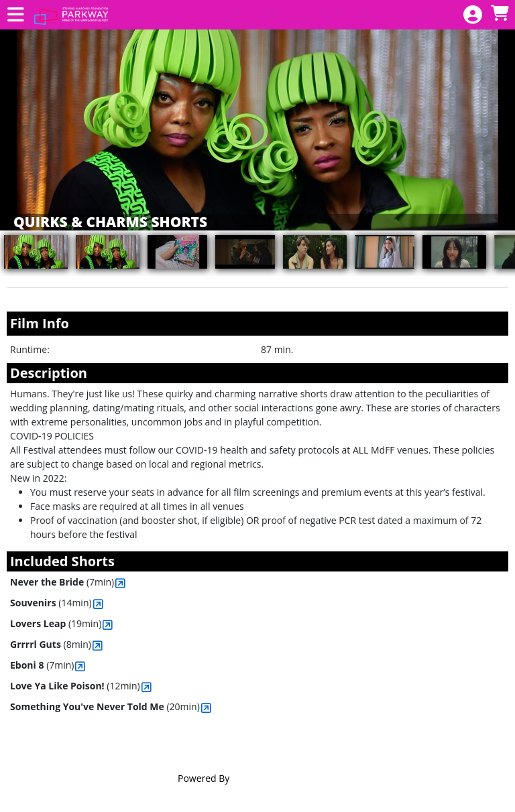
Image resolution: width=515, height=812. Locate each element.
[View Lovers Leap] (108, 625)
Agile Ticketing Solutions (285, 778)
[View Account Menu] (473, 15)
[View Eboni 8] (80, 666)
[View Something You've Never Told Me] (206, 708)
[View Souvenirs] (98, 604)
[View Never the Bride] (120, 583)
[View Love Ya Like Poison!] (147, 687)
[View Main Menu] (15, 15)
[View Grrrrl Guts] (98, 646)
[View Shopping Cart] (500, 14)
